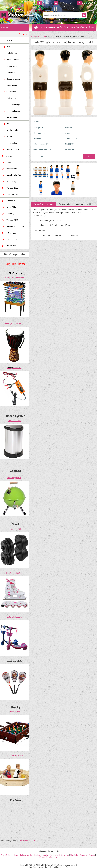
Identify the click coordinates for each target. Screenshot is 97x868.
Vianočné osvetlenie (10, 855)
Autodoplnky (12, 85)
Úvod (34, 36)
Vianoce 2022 (12, 188)
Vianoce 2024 (12, 220)
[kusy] (36, 156)
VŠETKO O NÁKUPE (87, 27)
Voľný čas (23, 34)
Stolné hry (11, 72)
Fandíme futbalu (13, 111)
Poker (9, 47)
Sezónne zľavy (13, 194)
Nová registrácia (66, 3)
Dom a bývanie (13, 149)
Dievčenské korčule (14, 573)
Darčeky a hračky (14, 175)
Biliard (9, 40)
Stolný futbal (12, 53)
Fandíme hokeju (13, 104)
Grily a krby (64, 855)
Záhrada (10, 156)
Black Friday (12, 207)
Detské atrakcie (13, 130)
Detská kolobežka (14, 617)
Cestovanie (11, 92)
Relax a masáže (13, 60)
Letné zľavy (11, 181)
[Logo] (17, 15)
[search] (84, 15)
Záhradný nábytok (87, 855)
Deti (8, 124)
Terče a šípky (12, 117)
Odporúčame (12, 169)
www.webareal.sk (27, 840)
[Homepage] (37, 27)
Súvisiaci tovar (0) (83, 204)
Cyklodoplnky (12, 143)
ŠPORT (67, 27)
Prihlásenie (48, 3)
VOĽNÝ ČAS (75, 27)
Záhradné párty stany (48, 857)
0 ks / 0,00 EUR (89, 3)
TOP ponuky (12, 233)
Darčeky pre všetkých (15, 226)
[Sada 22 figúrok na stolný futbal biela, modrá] (41, 165)
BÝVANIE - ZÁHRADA (48, 27)
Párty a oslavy (12, 98)
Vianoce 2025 (12, 239)
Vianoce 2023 (12, 201)
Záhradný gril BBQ (14, 478)
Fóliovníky (54, 855)
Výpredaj (10, 214)
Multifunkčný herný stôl (14, 278)
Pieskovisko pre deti (14, 756)
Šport (9, 162)
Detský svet (11, 246)
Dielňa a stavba (26, 855)
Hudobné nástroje (14, 79)
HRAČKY (60, 27)
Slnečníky (74, 855)
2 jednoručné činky (14, 529)
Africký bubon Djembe (14, 324)
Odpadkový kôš (14, 421)
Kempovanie (12, 66)
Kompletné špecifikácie (44, 204)
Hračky (9, 137)
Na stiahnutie (65, 204)
